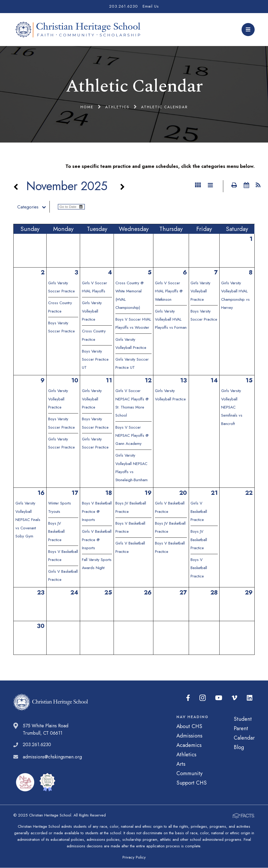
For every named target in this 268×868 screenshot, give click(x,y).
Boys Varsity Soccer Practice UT (95, 360)
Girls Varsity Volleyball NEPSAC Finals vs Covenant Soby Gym (28, 520)
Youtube (220, 698)
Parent (241, 729)
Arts (181, 764)
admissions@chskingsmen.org (52, 757)
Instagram (205, 698)
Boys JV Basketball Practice (56, 532)
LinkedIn (250, 698)
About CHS (189, 727)
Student (243, 719)
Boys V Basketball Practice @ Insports (97, 512)
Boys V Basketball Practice (199, 568)
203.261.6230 (124, 6)
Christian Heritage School (79, 30)
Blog (239, 747)
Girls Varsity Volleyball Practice (92, 311)
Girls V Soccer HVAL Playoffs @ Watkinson (169, 291)
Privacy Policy (134, 858)
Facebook (191, 698)
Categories (34, 207)
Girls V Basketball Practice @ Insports (97, 540)
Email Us (151, 6)
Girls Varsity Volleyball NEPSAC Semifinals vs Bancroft (232, 407)
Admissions (189, 736)
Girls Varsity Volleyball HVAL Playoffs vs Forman (171, 320)
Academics (189, 745)
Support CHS (192, 783)
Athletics (186, 755)
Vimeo (235, 698)
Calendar (244, 738)
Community (189, 774)
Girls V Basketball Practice (199, 512)
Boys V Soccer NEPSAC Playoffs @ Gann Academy (132, 436)
